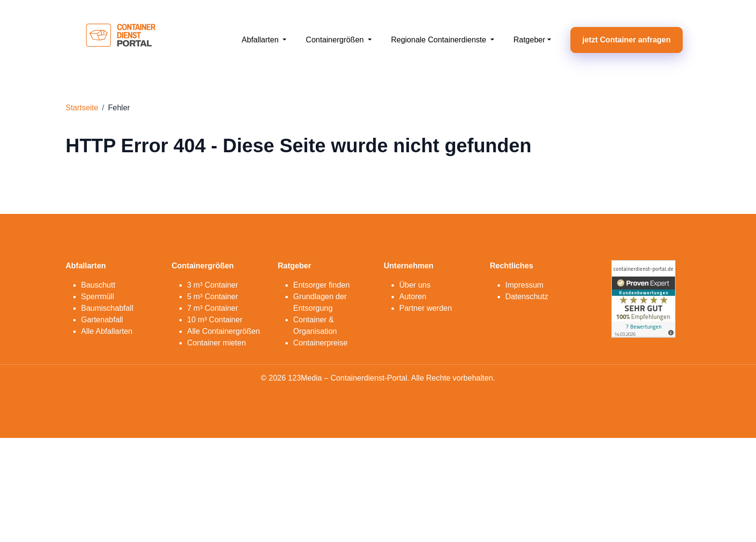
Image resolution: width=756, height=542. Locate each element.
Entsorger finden (321, 285)
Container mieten (216, 343)
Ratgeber (529, 40)
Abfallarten (261, 40)
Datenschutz (527, 297)
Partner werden (425, 308)
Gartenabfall (102, 320)
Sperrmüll (97, 297)
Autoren (413, 297)
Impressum (524, 285)
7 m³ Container (213, 308)
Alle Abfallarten (107, 331)
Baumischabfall (107, 308)
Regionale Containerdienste (440, 40)
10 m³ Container (215, 320)
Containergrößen (336, 40)
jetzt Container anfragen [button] (627, 40)
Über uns (415, 285)
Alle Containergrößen (223, 331)
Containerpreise (320, 343)
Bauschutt (98, 285)
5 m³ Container (213, 297)
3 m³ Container (213, 285)
